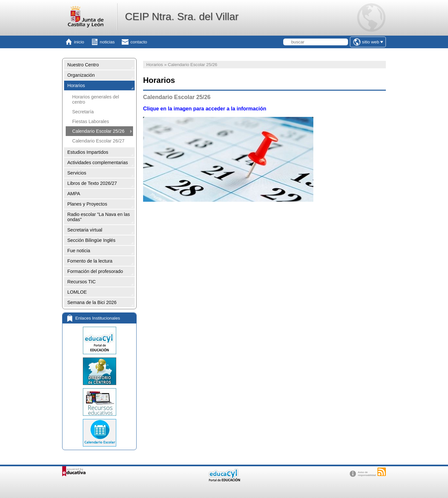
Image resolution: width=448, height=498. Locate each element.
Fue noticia (79, 251)
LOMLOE (77, 292)
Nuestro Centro (83, 65)
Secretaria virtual (85, 230)
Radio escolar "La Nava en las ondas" (99, 217)
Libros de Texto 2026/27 (92, 183)
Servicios (77, 173)
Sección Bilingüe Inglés (91, 240)
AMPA (74, 194)
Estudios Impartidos (88, 152)
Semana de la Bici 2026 (92, 302)
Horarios (76, 85)
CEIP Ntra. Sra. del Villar (182, 17)
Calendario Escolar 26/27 (98, 141)
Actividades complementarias (98, 163)
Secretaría (83, 112)
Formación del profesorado (95, 271)
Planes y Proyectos (87, 204)
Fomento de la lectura (90, 261)
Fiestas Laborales (91, 121)
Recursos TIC (82, 282)
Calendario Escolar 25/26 (98, 131)
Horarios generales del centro (96, 99)
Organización (81, 75)
